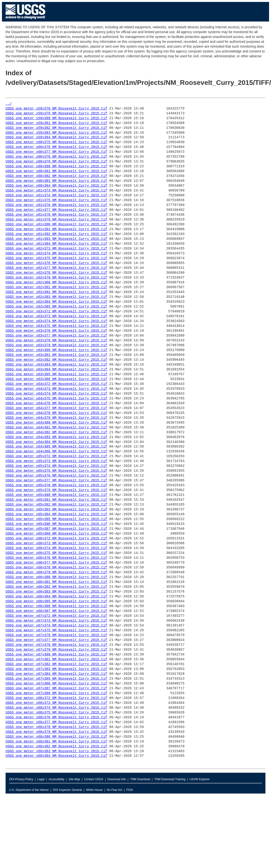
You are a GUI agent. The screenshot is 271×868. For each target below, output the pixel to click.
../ (9, 104)
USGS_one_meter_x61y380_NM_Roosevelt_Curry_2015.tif (56, 224)
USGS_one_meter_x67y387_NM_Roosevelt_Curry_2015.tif (56, 688)
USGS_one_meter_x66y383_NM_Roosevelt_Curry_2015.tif (56, 592)
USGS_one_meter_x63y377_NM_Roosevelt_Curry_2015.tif (56, 336)
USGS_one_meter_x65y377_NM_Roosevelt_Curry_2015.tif (56, 481)
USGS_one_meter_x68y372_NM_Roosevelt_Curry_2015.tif (56, 698)
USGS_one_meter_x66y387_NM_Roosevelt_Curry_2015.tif (56, 611)
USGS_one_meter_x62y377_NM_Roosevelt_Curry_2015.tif (56, 268)
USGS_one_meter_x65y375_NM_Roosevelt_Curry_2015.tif (56, 471)
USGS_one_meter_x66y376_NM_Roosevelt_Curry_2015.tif (56, 558)
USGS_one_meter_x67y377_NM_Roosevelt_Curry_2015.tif (56, 640)
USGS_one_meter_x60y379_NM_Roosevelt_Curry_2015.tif (56, 162)
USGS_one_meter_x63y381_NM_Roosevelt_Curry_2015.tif (56, 355)
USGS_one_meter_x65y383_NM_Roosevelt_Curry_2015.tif (56, 510)
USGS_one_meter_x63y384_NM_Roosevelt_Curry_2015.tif (56, 370)
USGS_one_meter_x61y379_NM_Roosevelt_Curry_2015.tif (56, 220)
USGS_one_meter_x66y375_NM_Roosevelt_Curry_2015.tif (56, 553)
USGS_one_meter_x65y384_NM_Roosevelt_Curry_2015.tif (56, 514)
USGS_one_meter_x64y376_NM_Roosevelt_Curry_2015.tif (56, 403)
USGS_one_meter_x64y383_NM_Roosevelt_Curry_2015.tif (56, 437)
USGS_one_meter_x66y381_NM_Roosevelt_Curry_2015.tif (56, 582)
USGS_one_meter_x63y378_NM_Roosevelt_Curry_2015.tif (56, 341)
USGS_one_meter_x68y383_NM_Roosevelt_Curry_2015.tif (56, 751)
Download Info (117, 779)
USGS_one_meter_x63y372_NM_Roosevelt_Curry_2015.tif (56, 312)
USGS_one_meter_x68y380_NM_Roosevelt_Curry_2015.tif (56, 737)
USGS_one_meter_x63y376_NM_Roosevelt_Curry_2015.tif (56, 331)
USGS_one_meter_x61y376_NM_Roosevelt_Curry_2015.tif (56, 205)
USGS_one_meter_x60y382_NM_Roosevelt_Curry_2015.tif (56, 176)
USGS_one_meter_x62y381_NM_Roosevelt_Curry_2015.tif (56, 287)
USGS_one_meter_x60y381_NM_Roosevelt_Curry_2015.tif (56, 171)
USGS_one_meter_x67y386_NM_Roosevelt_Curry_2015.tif (56, 684)
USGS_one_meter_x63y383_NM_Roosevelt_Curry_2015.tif (56, 365)
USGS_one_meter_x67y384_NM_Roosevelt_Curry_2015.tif (56, 674)
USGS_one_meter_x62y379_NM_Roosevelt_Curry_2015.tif (56, 278)
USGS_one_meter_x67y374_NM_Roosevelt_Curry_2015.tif (56, 626)
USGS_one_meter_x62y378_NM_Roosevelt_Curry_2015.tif (56, 273)
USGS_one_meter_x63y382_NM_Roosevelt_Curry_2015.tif (56, 360)
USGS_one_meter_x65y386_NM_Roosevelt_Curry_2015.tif (56, 524)
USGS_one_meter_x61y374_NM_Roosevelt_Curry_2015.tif (56, 195)
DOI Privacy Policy (21, 779)
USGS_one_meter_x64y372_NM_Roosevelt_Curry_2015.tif (56, 384)
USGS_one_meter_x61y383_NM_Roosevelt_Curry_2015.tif (56, 239)
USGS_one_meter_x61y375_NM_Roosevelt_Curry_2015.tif (56, 200)
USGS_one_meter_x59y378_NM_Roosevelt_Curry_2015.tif (56, 109)
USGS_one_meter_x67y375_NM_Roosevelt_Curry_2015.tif (56, 630)
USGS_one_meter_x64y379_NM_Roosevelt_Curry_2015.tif (56, 418)
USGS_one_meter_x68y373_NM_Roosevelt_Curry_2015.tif (56, 703)
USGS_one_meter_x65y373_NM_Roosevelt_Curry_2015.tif (56, 461)
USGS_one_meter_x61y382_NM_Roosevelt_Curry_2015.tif (56, 234)
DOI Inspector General (68, 790)
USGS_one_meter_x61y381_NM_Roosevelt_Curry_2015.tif (56, 229)
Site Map (74, 779)
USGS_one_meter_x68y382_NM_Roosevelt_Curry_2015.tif (56, 747)
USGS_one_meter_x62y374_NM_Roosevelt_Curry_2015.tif (56, 254)
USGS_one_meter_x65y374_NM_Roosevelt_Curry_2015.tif (56, 466)
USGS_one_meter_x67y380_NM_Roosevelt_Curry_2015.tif (56, 655)
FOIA (130, 790)
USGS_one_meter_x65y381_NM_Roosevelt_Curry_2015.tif (56, 500)
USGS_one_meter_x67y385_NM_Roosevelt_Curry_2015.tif (56, 679)
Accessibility (56, 779)
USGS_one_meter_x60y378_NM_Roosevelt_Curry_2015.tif (56, 157)
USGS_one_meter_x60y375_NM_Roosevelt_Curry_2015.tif (56, 142)
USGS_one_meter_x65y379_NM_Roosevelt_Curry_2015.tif (56, 490)
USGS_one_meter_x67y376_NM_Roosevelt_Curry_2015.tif (56, 635)
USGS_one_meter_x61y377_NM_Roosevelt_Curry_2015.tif (56, 210)
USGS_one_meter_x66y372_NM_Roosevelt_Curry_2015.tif (56, 539)
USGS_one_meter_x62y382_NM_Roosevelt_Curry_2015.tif (56, 292)
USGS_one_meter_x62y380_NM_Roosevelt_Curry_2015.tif (56, 283)
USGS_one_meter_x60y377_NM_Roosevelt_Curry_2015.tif (56, 152)
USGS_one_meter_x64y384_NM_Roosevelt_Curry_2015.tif (56, 442)
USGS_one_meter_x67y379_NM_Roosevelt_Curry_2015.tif (56, 650)
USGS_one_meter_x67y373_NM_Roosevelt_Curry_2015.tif (56, 621)
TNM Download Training (170, 779)
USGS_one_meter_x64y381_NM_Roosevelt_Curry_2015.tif (56, 428)
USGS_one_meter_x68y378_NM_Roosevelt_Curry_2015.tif (56, 727)
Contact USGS (94, 779)
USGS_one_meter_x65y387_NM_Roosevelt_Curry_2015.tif (56, 529)
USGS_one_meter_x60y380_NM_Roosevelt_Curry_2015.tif (56, 166)
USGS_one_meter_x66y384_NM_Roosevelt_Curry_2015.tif (56, 597)
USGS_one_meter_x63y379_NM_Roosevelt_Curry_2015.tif (56, 345)
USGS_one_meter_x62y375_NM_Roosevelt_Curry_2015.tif (56, 258)
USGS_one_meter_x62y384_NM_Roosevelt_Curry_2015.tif (56, 302)
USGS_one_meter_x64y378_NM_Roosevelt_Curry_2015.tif (56, 413)
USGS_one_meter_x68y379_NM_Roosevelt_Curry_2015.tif (56, 732)
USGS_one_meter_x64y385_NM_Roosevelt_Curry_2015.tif (56, 447)
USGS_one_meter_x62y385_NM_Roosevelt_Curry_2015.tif (56, 307)
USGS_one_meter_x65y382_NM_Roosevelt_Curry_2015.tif (56, 505)
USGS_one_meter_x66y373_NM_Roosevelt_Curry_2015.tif (56, 543)
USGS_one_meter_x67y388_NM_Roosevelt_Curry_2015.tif (56, 693)
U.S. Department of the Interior (29, 790)
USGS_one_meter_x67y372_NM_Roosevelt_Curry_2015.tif (56, 616)
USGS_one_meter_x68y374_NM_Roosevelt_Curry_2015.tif (56, 708)
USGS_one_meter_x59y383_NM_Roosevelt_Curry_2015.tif (56, 133)
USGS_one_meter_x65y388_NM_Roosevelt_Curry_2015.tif (56, 534)
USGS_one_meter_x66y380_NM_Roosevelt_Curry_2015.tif (56, 577)
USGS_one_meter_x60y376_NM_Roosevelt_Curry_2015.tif (56, 147)
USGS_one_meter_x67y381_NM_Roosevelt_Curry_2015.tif (56, 659)
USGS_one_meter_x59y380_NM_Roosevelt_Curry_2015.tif (56, 118)
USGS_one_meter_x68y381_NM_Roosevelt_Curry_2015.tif (56, 742)
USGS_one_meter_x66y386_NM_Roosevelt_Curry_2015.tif (56, 606)
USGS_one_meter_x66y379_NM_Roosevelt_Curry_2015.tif (56, 572)
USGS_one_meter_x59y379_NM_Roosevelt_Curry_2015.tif (56, 114)
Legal (41, 779)
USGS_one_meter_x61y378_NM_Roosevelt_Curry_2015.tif (56, 215)
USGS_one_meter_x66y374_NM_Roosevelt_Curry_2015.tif (56, 548)
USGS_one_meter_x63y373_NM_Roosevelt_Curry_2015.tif (56, 316)
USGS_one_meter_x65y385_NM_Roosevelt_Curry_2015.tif (56, 519)
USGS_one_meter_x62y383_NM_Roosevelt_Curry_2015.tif (56, 297)
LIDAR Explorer (199, 779)
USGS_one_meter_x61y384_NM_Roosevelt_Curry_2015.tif (56, 244)
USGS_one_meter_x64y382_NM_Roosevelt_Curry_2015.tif (56, 432)
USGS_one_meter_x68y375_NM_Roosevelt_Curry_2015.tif (56, 713)
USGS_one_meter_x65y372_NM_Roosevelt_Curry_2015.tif (56, 456)
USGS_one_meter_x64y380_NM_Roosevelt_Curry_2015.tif (56, 423)
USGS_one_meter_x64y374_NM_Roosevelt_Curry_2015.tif (56, 394)
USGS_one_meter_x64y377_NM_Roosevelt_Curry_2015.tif (56, 408)
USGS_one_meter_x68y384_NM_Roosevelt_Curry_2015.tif (56, 756)
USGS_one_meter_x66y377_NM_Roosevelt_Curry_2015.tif (56, 563)
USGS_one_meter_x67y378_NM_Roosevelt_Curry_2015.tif (56, 645)
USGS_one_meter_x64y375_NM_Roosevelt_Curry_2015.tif (56, 399)
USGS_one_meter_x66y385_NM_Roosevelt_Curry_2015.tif (56, 601)
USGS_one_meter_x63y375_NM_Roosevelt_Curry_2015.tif (56, 326)
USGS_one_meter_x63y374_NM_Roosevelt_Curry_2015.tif (56, 321)
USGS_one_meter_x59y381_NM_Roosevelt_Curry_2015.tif (56, 123)
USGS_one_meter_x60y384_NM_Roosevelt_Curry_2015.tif (56, 186)
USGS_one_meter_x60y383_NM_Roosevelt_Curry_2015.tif (56, 181)
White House (94, 790)
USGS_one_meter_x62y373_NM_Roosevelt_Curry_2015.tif (56, 249)
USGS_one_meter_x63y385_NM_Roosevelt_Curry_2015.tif (56, 374)
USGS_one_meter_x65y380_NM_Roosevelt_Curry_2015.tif (56, 495)
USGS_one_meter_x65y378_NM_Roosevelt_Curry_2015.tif (56, 485)
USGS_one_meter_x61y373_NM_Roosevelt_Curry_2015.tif (56, 191)
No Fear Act (115, 790)
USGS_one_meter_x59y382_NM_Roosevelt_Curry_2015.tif (56, 128)
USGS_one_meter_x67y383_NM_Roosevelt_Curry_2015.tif (56, 669)
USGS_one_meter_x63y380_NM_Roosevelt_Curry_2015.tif (56, 350)
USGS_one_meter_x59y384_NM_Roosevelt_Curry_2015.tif (56, 137)
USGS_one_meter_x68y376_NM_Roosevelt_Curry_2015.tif (56, 717)
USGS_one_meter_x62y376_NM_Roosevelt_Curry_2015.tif (56, 263)
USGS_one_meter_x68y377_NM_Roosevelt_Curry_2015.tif (56, 722)
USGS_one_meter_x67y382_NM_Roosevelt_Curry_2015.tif (56, 664)
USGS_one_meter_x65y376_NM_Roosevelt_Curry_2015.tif (56, 476)
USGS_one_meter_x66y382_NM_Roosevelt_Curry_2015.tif (56, 587)
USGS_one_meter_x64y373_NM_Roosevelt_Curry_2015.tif (56, 389)
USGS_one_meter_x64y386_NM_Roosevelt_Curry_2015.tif (56, 452)
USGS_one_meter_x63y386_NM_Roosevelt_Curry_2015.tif (56, 379)
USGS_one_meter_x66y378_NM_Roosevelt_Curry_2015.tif (56, 568)
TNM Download (140, 779)
